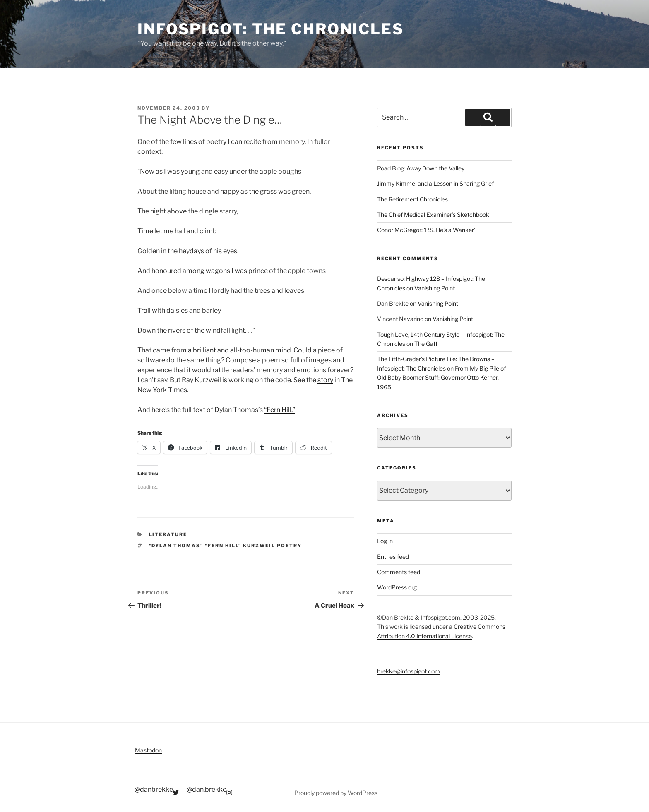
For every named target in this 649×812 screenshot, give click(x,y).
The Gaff (426, 344)
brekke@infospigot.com (409, 671)
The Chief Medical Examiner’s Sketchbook (433, 214)
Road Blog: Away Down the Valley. (421, 168)
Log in (385, 541)
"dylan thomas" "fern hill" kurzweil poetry (226, 546)
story (325, 380)
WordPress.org (397, 587)
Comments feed (399, 572)
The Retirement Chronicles (412, 199)
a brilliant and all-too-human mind (239, 350)
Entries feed (393, 557)
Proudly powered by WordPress (336, 793)
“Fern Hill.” (280, 410)
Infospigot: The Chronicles (271, 29)
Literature (168, 534)
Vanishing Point (435, 288)
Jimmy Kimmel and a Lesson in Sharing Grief (435, 183)
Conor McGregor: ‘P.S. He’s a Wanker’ (426, 230)
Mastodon (148, 750)
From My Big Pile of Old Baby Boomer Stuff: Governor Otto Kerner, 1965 (441, 378)
